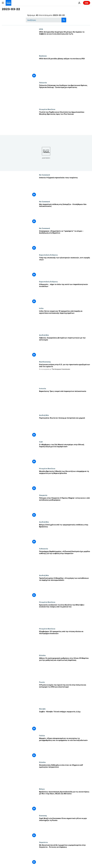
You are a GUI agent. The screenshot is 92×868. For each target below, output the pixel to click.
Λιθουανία (44, 549)
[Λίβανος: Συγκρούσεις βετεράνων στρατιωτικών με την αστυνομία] (65, 347)
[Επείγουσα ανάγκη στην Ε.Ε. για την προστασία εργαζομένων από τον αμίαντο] (65, 374)
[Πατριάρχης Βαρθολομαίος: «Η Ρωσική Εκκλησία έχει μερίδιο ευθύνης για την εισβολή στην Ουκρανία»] (65, 561)
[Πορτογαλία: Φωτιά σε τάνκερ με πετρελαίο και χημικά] (65, 428)
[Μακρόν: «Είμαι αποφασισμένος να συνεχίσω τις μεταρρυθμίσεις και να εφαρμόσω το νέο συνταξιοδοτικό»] (65, 748)
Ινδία (41, 308)
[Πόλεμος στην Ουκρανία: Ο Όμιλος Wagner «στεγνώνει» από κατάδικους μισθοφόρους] (65, 508)
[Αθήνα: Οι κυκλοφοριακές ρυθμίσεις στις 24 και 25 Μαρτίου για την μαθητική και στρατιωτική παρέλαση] (65, 668)
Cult (41, 442)
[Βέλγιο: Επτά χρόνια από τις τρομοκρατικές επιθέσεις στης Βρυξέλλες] (65, 534)
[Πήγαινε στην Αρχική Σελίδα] (8, 3)
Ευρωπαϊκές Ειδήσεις (48, 255)
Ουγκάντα (43, 842)
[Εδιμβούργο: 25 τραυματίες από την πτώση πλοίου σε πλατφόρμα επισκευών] (65, 641)
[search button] (64, 20)
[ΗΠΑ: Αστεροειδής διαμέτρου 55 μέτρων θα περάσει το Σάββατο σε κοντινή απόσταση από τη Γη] (65, 41)
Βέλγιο (42, 789)
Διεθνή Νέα (44, 335)
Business (43, 56)
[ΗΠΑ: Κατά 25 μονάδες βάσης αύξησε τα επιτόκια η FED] (65, 68)
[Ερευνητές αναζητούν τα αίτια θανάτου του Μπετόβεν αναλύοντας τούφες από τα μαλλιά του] (65, 614)
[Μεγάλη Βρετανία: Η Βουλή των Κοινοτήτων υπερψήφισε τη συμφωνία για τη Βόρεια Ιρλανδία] (65, 481)
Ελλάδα (42, 655)
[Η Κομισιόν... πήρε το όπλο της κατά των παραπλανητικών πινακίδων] (65, 294)
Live (87, 3)
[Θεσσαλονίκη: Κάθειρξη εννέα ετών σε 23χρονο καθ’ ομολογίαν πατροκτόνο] (65, 775)
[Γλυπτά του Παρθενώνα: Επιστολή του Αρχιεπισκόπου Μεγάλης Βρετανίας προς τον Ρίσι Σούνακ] (65, 122)
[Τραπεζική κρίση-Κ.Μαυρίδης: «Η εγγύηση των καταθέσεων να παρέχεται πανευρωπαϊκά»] (65, 588)
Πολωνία (43, 83)
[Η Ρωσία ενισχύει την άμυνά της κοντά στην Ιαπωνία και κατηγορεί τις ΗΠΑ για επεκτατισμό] (65, 694)
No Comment (45, 175)
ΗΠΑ (41, 29)
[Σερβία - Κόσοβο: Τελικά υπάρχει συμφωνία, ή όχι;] (65, 721)
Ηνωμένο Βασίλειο (47, 109)
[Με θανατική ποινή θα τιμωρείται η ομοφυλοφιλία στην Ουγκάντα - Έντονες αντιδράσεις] (65, 855)
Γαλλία (42, 735)
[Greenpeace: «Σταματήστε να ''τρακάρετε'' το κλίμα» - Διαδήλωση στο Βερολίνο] (65, 241)
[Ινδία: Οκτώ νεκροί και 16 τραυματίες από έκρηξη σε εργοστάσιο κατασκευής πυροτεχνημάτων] (65, 321)
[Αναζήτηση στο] (46, 20)
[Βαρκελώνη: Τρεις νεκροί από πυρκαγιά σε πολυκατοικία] (65, 401)
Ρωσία (42, 682)
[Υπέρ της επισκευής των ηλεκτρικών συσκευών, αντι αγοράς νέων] (65, 267)
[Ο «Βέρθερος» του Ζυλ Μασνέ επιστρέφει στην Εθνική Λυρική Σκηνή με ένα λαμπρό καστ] (65, 454)
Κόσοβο (42, 709)
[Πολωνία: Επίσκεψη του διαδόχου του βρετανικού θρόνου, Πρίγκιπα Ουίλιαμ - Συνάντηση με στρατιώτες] (65, 95)
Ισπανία (43, 388)
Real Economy (45, 362)
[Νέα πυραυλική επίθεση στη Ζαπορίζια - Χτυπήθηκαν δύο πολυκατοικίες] (65, 214)
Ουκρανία (43, 495)
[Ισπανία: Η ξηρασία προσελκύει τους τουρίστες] (65, 187)
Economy (43, 816)
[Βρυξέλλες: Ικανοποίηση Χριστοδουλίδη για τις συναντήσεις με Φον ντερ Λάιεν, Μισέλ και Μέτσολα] (65, 801)
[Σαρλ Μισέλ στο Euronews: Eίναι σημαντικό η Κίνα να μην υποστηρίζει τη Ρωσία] (65, 828)
